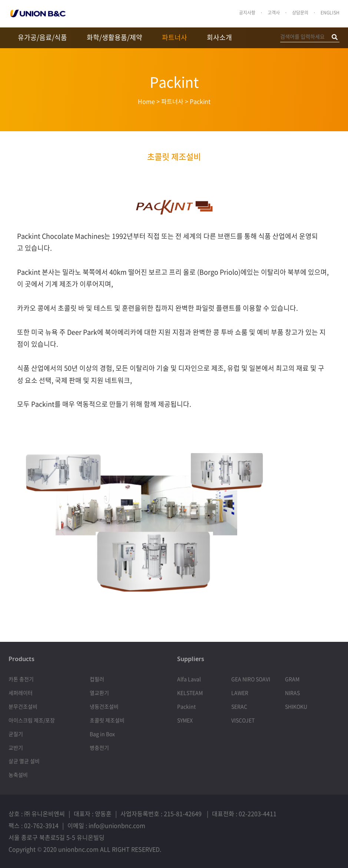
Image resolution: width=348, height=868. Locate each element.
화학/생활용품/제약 (115, 37)
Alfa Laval (189, 679)
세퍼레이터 (21, 693)
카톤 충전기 (21, 679)
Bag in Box (102, 734)
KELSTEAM (190, 693)
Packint (186, 706)
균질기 (16, 734)
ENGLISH (330, 13)
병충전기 (99, 747)
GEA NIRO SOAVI (251, 679)
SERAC (239, 706)
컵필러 (97, 679)
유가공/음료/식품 (42, 37)
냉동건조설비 (104, 706)
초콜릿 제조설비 (174, 156)
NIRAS (292, 693)
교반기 (16, 747)
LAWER (240, 693)
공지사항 (247, 13)
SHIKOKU (296, 706)
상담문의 (300, 13)
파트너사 (175, 37)
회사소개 (219, 37)
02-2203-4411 (258, 813)
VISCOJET (243, 720)
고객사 (274, 13)
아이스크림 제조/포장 (32, 720)
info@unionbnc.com (117, 825)
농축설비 (18, 775)
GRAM (292, 679)
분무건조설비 (23, 706)
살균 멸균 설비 (24, 761)
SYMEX (185, 720)
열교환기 (99, 693)
